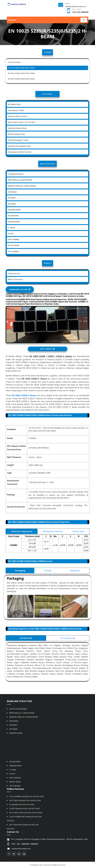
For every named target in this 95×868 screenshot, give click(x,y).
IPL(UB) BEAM (13, 216)
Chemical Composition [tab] (22, 531)
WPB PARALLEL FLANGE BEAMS (20, 180)
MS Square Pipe (14, 104)
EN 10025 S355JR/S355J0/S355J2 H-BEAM (21, 79)
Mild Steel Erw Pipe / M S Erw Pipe (22, 122)
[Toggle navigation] (84, 20)
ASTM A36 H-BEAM (14, 62)
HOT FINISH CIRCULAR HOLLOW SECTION (26, 813)
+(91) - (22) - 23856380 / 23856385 (25, 844)
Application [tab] (75, 571)
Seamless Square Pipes (17, 128)
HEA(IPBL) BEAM (14, 210)
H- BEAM (11, 228)
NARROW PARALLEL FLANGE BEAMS (22, 186)
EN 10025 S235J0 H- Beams (24, 395)
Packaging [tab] (20, 571)
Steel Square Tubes (16, 110)
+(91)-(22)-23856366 (80, 12)
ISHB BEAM (12, 192)
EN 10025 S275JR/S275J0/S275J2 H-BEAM (21, 73)
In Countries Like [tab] (68, 638)
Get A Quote (48, 349)
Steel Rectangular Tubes (18, 140)
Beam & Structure (15, 279)
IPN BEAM (12, 204)
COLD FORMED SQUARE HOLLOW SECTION (26, 796)
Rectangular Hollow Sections (20, 152)
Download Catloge (20, 289)
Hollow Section (14, 273)
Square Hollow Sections (18, 116)
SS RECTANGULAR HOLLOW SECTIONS (24, 809)
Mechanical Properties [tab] (53, 531)
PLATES (11, 234)
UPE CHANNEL (14, 251)
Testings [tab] (48, 571)
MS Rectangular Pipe (16, 134)
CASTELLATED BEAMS (18, 709)
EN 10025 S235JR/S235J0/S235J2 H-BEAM (21, 68)
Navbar (12, 20)
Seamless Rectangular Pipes (19, 146)
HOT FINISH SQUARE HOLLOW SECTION (25, 800)
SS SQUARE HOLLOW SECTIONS (22, 805)
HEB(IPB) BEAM (14, 222)
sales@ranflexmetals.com (76, 6)
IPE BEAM (12, 198)
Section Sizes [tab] (78, 531)
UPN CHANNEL (14, 239)
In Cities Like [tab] (26, 638)
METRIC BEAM (14, 245)
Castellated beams (16, 174)
